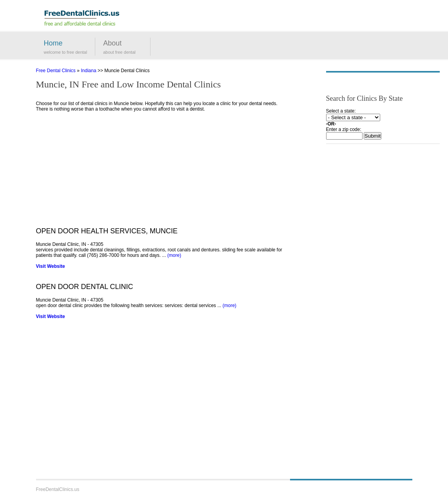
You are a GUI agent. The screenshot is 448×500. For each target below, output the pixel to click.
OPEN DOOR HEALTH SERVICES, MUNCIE (107, 231)
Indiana (88, 71)
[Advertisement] (163, 172)
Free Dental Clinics (56, 71)
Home (53, 43)
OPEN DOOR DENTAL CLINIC (85, 287)
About (112, 43)
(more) (174, 255)
